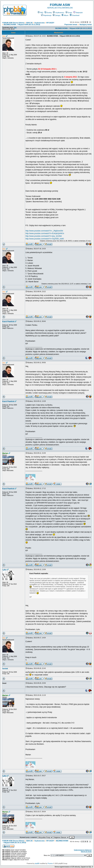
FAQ (40, 13)
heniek (5, 669)
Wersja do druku (86, 852)
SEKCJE (29, 23)
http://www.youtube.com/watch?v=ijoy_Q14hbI (44, 236)
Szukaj (48, 13)
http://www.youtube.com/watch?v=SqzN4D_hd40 (45, 239)
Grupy (69, 13)
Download (74, 15)
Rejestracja (46, 15)
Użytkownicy (58, 13)
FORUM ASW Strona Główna (13, 23)
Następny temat (86, 24)
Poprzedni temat (71, 24)
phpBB (37, 864)
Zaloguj (57, 15)
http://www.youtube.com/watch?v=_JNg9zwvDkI (44, 231)
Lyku (4, 570)
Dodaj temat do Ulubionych (83, 850)
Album (65, 15)
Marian (5, 453)
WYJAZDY (50, 23)
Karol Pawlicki (8, 322)
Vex (4, 36)
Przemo (50, 864)
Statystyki (78, 13)
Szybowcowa (39, 23)
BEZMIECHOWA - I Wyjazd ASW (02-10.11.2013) (22, 24)
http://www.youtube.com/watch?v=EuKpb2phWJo (45, 233)
